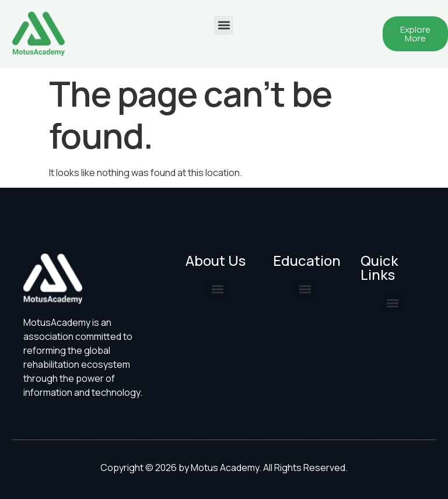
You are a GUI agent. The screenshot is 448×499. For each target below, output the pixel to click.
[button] (224, 25)
